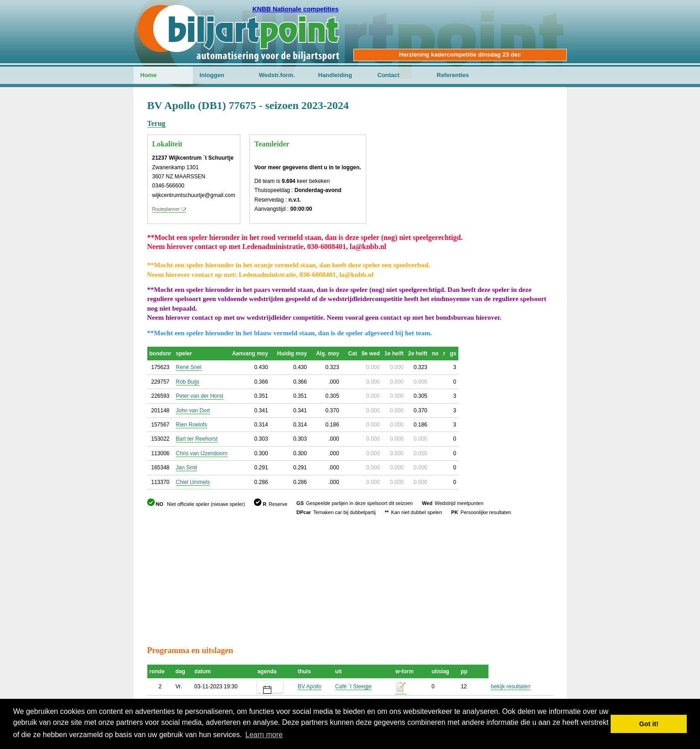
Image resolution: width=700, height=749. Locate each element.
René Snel (189, 367)
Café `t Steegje (353, 687)
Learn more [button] (264, 735)
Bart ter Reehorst (197, 439)
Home (149, 75)
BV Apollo (310, 687)
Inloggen (212, 75)
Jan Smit (187, 468)
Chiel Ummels (193, 482)
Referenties (453, 75)
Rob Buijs (188, 382)
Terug (156, 123)
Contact (389, 75)
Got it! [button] (649, 724)
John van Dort (193, 411)
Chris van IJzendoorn (202, 453)
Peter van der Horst (200, 396)
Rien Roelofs (192, 425)
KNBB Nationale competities (295, 9)
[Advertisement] (498, 144)
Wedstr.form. (277, 75)
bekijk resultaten (511, 687)
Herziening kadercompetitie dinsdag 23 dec (460, 55)
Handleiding (335, 75)
